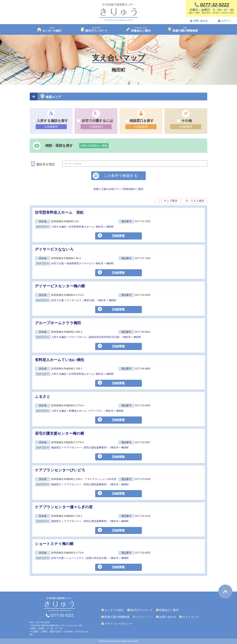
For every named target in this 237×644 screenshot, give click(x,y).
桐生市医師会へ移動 (95, 146)
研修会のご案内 (169, 610)
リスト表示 (195, 201)
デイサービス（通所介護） (81, 300)
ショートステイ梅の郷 (54, 544)
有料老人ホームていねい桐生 (60, 360)
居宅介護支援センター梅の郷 (59, 433)
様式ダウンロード (142, 610)
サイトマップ (191, 617)
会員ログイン (144, 617)
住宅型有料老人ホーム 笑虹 (59, 212)
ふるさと (43, 396)
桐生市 (100, 227)
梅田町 (110, 227)
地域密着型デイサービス (80, 263)
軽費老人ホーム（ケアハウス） (86, 411)
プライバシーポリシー (118, 624)
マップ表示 (168, 201)
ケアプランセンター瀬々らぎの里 (64, 507)
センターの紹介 (114, 610)
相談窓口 (56, 448)
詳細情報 (119, 236)
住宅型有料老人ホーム (81, 227)
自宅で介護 (57, 263)
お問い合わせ (200, 21)
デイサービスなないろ (54, 249)
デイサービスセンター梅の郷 (60, 286)
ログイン (226, 21)
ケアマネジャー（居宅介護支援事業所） (86, 448)
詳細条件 (52, 127)
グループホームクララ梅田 (58, 323)
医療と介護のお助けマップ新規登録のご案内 (119, 189)
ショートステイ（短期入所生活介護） (88, 558)
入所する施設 (59, 227)
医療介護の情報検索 (117, 617)
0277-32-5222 (62, 615)
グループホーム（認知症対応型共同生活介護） (95, 337)
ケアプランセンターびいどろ (60, 470)
